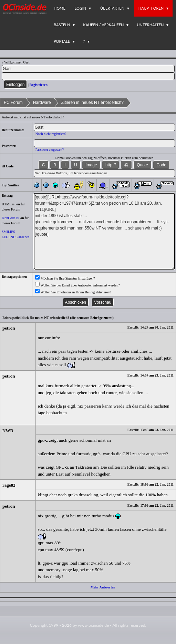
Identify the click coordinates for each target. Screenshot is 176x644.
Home (60, 8)
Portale (62, 41)
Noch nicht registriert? (51, 134)
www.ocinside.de (93, 625)
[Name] (88, 69)
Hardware (42, 103)
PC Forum (13, 103)
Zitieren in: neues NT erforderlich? (92, 103)
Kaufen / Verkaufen (103, 25)
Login (81, 8)
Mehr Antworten (103, 587)
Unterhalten (150, 25)
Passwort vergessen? (50, 150)
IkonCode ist (11, 218)
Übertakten (112, 8)
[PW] (88, 76)
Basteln (62, 25)
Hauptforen (151, 8)
